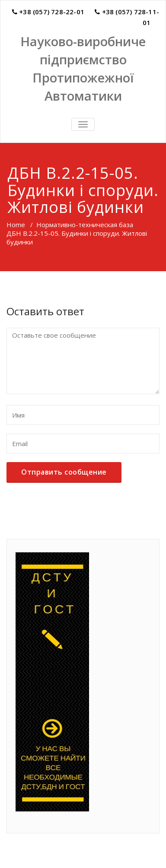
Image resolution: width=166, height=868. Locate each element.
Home (16, 225)
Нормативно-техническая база (85, 225)
